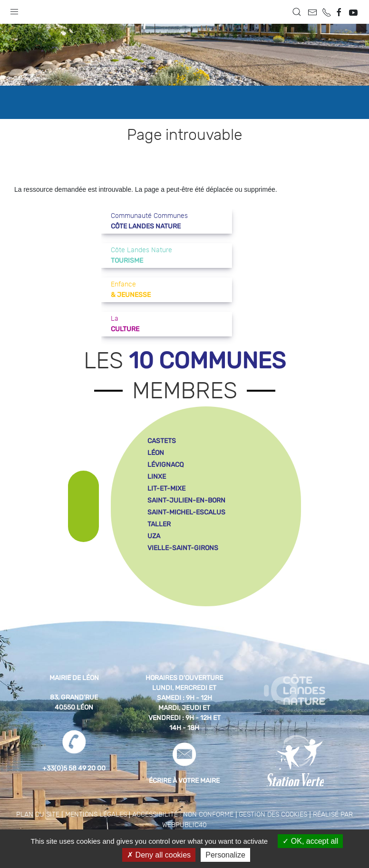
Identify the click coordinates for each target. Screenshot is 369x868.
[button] (14, 10)
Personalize (225, 855)
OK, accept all (310, 841)
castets (162, 441)
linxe (157, 477)
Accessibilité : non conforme (183, 815)
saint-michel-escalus (186, 512)
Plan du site (38, 815)
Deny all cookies (159, 855)
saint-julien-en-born (186, 500)
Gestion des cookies (273, 815)
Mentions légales (96, 815)
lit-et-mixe (166, 488)
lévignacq (165, 465)
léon (156, 453)
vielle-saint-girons (183, 548)
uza (154, 536)
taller (159, 524)
